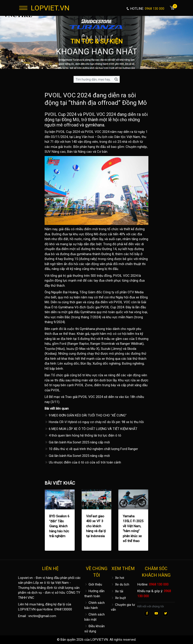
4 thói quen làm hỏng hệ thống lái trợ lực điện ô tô (83, 435)
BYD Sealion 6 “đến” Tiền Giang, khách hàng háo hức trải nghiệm (59, 526)
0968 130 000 (159, 584)
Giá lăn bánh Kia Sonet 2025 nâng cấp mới (77, 442)
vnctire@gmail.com (42, 616)
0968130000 (63, 609)
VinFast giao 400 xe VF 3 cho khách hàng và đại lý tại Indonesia (96, 526)
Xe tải (117, 591)
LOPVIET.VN (50, 8)
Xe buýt (118, 598)
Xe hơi (117, 578)
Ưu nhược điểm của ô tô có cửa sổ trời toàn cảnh (83, 462)
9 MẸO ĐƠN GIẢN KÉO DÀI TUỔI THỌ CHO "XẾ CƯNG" (86, 415)
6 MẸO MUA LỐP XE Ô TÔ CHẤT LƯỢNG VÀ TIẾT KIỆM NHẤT (91, 429)
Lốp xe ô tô (42, 583)
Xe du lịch (120, 584)
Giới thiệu (93, 584)
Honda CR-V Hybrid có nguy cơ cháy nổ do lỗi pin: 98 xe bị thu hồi (94, 422)
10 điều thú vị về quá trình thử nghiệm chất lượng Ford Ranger (91, 449)
